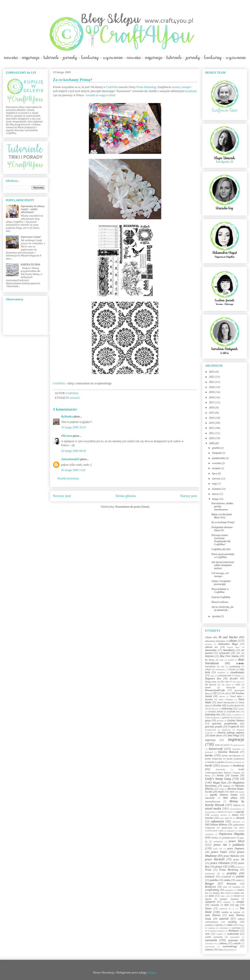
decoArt (234, 679)
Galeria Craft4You (221, 597)
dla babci (237, 682)
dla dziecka (211, 685)
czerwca (216, 479)
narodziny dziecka (219, 815)
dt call (225, 693)
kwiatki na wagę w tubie (100, 95)
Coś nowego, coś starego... (220, 575)
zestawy (209, 950)
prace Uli (221, 867)
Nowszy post (62, 496)
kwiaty (220, 775)
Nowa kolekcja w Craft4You (220, 591)
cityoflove (221, 672)
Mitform (237, 805)
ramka (227, 880)
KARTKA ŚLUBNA (31, 265)
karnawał (209, 752)
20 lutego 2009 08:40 (73, 451)
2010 (212, 438)
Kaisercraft (216, 749)
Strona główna (126, 496)
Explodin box (233, 712)
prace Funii (219, 852)
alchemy (208, 644)
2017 (212, 403)
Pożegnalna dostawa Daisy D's (222, 529)
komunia (225, 766)
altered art (211, 647)
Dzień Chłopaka (226, 699)
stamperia (210, 902)
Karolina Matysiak (228, 752)
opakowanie (227, 828)
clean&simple (237, 672)
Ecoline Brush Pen (236, 706)
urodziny (232, 922)
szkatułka (215, 905)
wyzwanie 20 (210, 943)
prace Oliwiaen (220, 863)
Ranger (210, 884)
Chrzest (232, 669)
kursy (208, 776)
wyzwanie (233, 940)
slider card (225, 896)
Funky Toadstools (212, 718)
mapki (221, 789)
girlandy (220, 721)
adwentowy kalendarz (215, 641)
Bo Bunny (210, 660)
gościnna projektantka (225, 724)
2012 (212, 428)
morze (221, 812)
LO (242, 779)
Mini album (230, 798)
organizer (231, 831)
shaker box (239, 893)
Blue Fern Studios (229, 656)
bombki (231, 660)
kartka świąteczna (213, 759)
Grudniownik (210, 730)
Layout (235, 775)
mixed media (213, 809)
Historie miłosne (220, 602)
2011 (212, 433)
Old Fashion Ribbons (216, 825)
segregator (229, 890)
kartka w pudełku (216, 762)
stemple (240, 902)
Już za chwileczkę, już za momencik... (222, 609)
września (217, 463)
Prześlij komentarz (68, 478)
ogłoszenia (217, 821)
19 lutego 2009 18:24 (73, 427)
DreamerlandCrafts (215, 690)
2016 (212, 408)
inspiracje (236, 739)
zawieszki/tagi (230, 946)
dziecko (222, 696)
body (221, 660)
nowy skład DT (226, 818)
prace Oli (239, 860)
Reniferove (211, 887)
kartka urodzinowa (235, 759)
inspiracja (210, 740)
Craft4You (112, 87)
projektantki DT (212, 874)
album (233, 641)
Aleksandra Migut (228, 644)
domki (208, 688)
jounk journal (239, 745)
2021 (212, 382)
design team (211, 682)
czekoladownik (224, 676)
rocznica (236, 887)
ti (233, 909)
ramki (238, 880)
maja (215, 484)
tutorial (224, 919)
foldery (238, 715)
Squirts (208, 899)
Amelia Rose (233, 647)
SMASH (237, 896)
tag (237, 905)
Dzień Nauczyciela (226, 703)
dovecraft (231, 688)
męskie (241, 792)
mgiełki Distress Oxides (224, 795)
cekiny (208, 669)
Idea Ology (233, 735)
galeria (226, 718)
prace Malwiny (231, 856)
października (219, 458)
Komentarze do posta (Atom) (132, 507)
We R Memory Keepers (215, 931)
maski (221, 792)
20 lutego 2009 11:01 (73, 470)
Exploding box (212, 715)
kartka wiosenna (235, 762)
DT (215, 693)
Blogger (152, 972)
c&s (223, 667)
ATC (238, 653)
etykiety (241, 709)
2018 (212, 397)
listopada (217, 453)
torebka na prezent (231, 912)
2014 (212, 418)
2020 (212, 387)
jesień (226, 745)
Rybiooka (67, 416)
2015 (212, 413)
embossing (227, 709)
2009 (212, 443)
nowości (75, 398)
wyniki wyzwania (214, 937)
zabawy (223, 943)
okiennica (236, 822)
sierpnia (216, 468)
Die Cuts (225, 682)
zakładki (237, 943)
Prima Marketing (146, 87)
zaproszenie (210, 947)
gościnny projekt (214, 727)
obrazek (240, 818)
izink (217, 745)
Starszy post (189, 496)
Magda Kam (219, 783)
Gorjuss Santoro (236, 720)
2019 (212, 392)
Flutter (229, 715)
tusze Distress (213, 915)
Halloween (226, 730)
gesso (208, 720)
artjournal (224, 653)
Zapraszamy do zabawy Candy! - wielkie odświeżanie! (33, 209)
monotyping (210, 812)
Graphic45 (234, 727)
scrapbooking (212, 890)
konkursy (239, 766)
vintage (241, 925)
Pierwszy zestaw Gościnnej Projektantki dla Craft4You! (221, 540)
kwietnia (217, 489)
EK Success (213, 709)
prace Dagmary (236, 848)
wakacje (212, 928)
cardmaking (235, 667)
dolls (238, 685)
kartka (209, 755)
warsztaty (236, 928)
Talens (208, 909)
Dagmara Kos (213, 679)
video (230, 925)
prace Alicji (237, 841)
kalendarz (236, 749)
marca (215, 494)
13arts (208, 637)
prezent (238, 867)
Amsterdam (211, 650)
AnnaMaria (229, 650)
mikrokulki (210, 798)
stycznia (216, 616)
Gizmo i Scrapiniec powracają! (221, 583)
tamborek (223, 909)
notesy (235, 815)
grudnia (216, 448)
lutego (215, 499)
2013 (212, 423)
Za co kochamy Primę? (223, 522)
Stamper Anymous (229, 899)
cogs (212, 676)
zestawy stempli (181, 87)
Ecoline (217, 705)
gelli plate (237, 718)
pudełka (240, 877)
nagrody (240, 812)
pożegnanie (218, 841)
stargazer (227, 902)
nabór (230, 812)
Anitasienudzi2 (70, 459)
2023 (212, 372)
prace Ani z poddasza (229, 845)
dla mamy (226, 685)
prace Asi (218, 849)
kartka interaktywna (231, 756)
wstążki (219, 934)
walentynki (223, 928)
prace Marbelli (215, 859)
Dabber (238, 676)
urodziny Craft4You (214, 925)
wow (207, 934)
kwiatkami (191, 91)
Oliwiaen (67, 436)
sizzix (211, 896)
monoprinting (235, 809)
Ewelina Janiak (216, 712)
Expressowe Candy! (31, 237)
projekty (232, 873)
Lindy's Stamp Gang (218, 779)
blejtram (209, 656)
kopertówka (221, 769)
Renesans (231, 884)
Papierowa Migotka (232, 834)
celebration (220, 669)
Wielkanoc (234, 931)
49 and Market (228, 637)
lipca (215, 474)
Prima (208, 870)
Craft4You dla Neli (221, 549)
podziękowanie (229, 838)
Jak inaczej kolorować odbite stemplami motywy (223, 565)
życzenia (230, 950)
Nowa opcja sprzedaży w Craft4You (223, 556)
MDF (232, 792)
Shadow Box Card (221, 893)
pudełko (214, 880)
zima (221, 950)
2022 (212, 377)
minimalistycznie (213, 802)
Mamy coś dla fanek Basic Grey (222, 516)
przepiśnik (226, 877)
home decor (216, 735)
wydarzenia (233, 934)
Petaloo (215, 838)
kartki (209, 766)
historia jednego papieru (231, 733)
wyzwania (211, 940)
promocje (210, 877)
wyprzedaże (235, 937)
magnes (227, 786)
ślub (226, 905)
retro (225, 887)
